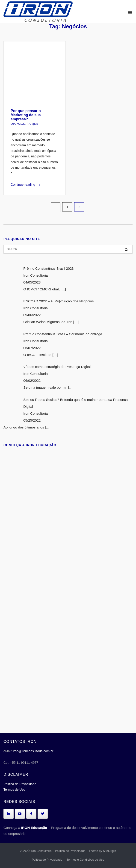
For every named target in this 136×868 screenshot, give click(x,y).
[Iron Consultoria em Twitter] (43, 814)
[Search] (126, 250)
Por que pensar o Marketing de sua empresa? (26, 115)
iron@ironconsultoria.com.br (33, 751)
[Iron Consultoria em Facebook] (31, 814)
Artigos (33, 124)
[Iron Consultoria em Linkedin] (9, 814)
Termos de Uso (14, 790)
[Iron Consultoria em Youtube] (20, 814)
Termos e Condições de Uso (85, 860)
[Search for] (68, 249)
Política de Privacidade (20, 784)
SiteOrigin (109, 851)
